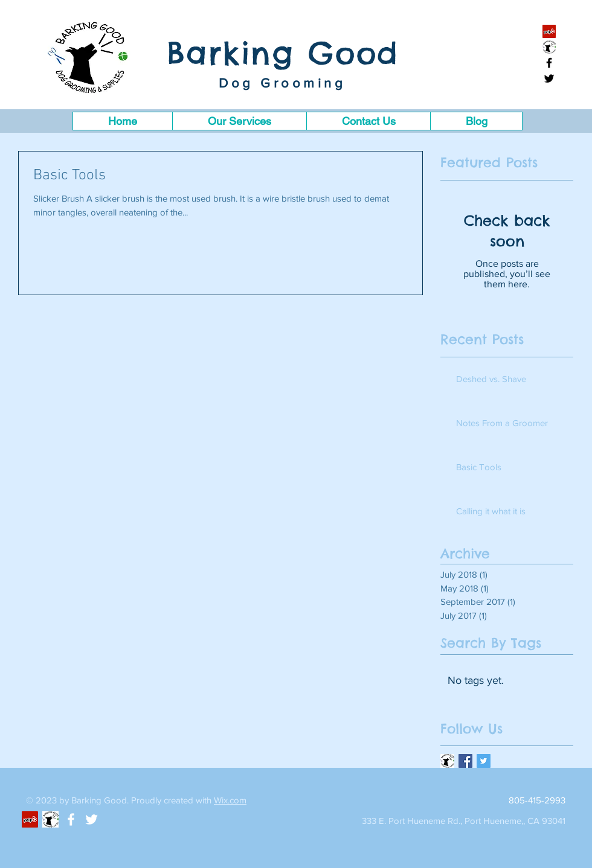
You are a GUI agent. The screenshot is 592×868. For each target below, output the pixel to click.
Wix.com (230, 800)
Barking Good (283, 53)
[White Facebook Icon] (71, 819)
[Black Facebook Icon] (549, 63)
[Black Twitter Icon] (549, 78)
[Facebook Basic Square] (465, 761)
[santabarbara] (50, 819)
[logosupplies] (447, 761)
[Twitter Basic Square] (484, 761)
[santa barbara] (549, 47)
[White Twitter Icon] (92, 819)
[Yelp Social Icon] (549, 31)
